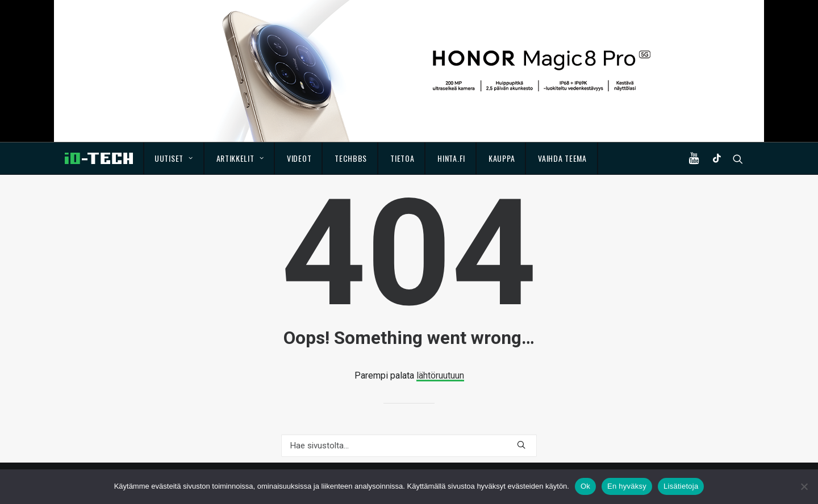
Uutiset (174, 158)
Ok (585, 486)
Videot (299, 158)
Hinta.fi (451, 158)
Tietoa (402, 158)
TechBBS (351, 158)
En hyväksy (627, 486)
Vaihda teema (562, 158)
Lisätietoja (681, 486)
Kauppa (502, 158)
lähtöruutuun (440, 375)
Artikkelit (240, 158)
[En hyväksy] (804, 486)
